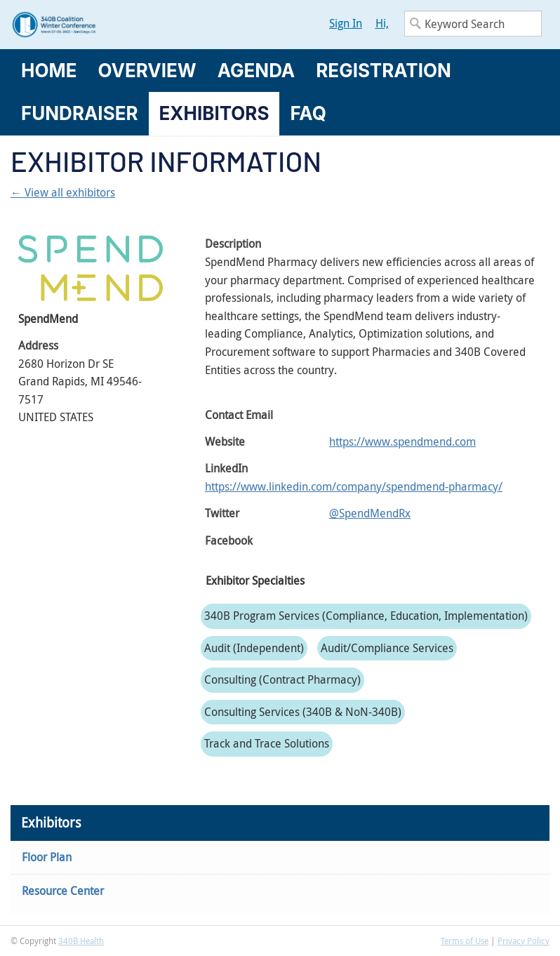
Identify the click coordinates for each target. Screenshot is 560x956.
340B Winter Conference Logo (145, 25)
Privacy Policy (524, 941)
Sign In (346, 23)
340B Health (81, 941)
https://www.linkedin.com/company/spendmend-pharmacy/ (354, 486)
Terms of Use (465, 941)
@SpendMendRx (370, 513)
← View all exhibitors (63, 192)
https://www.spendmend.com (402, 442)
